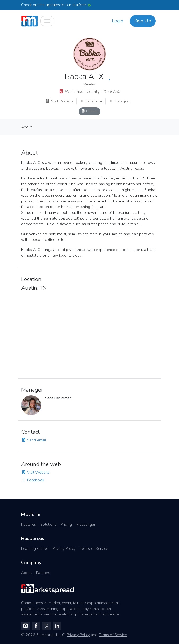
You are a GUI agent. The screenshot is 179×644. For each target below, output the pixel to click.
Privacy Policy (64, 548)
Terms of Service (94, 548)
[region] (89, 333)
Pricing (66, 524)
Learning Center (35, 548)
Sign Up (143, 21)
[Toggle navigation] (47, 21)
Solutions (48, 524)
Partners (43, 573)
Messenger (86, 524)
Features (29, 524)
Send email (34, 440)
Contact (89, 111)
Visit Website (59, 101)
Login (117, 21)
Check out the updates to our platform (56, 5)
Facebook (91, 101)
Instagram (120, 101)
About (26, 127)
